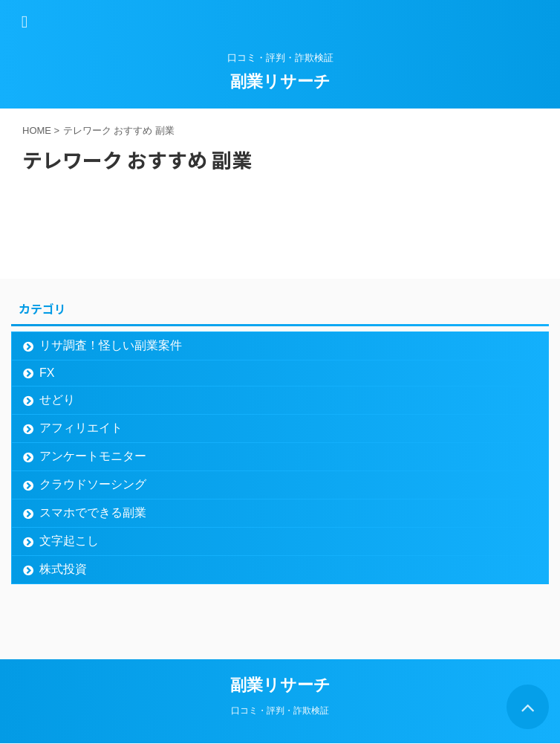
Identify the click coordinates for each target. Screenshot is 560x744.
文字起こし (69, 541)
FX (47, 373)
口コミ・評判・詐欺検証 (280, 711)
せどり (57, 400)
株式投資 (63, 569)
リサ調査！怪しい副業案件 (111, 345)
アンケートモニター (93, 456)
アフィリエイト (81, 428)
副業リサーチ (280, 81)
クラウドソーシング (93, 484)
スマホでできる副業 (93, 512)
